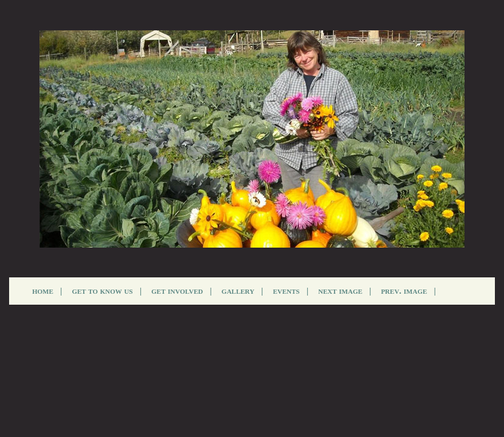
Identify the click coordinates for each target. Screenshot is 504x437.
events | (291, 291)
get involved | (182, 291)
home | (47, 291)
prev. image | (408, 291)
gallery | (243, 291)
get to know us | (107, 291)
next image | (345, 291)
